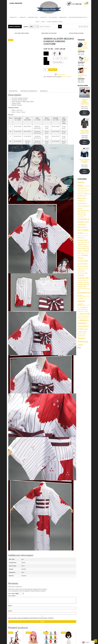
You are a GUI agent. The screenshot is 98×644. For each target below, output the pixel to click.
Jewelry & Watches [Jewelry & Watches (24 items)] (83, 246)
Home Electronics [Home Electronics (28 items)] (83, 242)
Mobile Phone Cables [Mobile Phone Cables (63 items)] (83, 266)
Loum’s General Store (55, 22)
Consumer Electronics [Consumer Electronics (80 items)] (82, 227)
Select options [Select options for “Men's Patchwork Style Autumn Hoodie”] (85, 171)
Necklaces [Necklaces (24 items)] (84, 269)
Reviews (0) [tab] (44, 91)
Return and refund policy (78, 17)
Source (46, 63)
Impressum (63, 17)
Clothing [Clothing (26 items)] (81, 217)
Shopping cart (33, 17)
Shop (43, 22)
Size (45, 59)
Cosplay (69, 77)
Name (10, 606)
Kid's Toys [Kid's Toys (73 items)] (83, 248)
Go (60, 27)
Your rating (12, 594)
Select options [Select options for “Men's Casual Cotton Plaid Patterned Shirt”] (85, 142)
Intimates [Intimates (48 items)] (82, 244)
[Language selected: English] (88, 642)
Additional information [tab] (29, 91)
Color (46, 53)
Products (14, 17)
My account (53, 17)
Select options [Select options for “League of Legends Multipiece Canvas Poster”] (85, 113)
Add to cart (53, 70)
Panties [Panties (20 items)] (80, 280)
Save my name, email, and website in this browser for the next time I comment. (31, 618)
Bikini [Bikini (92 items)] (82, 198)
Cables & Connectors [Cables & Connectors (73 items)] (82, 203)
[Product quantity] (46, 70)
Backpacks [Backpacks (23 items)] (81, 194)
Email (10, 611)
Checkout (43, 17)
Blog (37, 22)
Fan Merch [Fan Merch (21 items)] (85, 236)
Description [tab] (13, 91)
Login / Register (16, 3)
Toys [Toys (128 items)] (85, 314)
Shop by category (14, 27)
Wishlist (23, 17)
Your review (12, 596)
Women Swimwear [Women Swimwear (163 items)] (83, 342)
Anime (64, 77)
